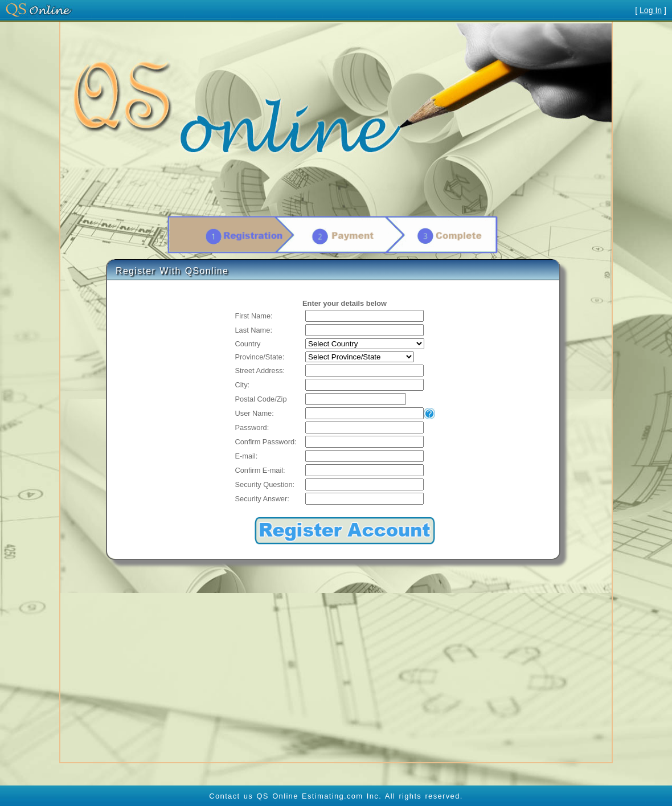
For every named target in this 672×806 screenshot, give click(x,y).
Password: (252, 427)
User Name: (255, 413)
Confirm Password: (266, 442)
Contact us (231, 796)
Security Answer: (262, 499)
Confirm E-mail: (260, 470)
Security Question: (265, 484)
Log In (651, 10)
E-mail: (247, 456)
